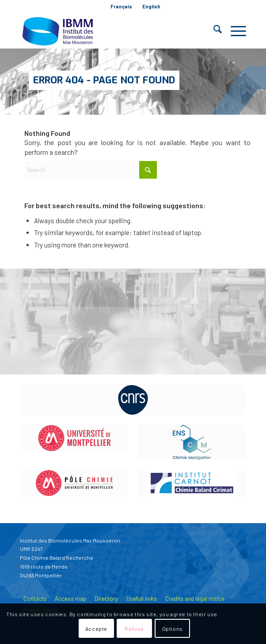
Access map (70, 599)
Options (173, 629)
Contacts (35, 599)
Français (121, 6)
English (151, 6)
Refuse (134, 629)
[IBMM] (110, 31)
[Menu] (234, 31)
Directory (106, 599)
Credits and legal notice (195, 599)
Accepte (96, 629)
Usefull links (142, 599)
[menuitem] (122, 7)
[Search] (213, 31)
